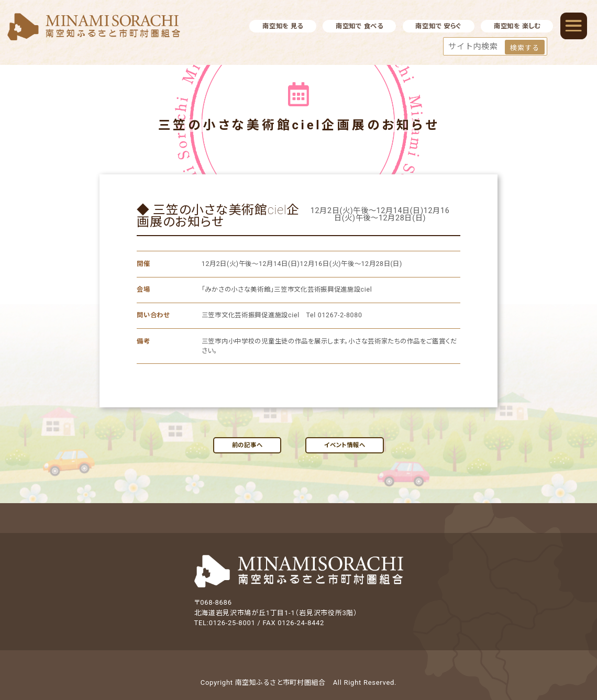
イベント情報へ (345, 445)
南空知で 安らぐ (438, 26)
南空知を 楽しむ (517, 26)
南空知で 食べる (360, 26)
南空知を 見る (283, 26)
